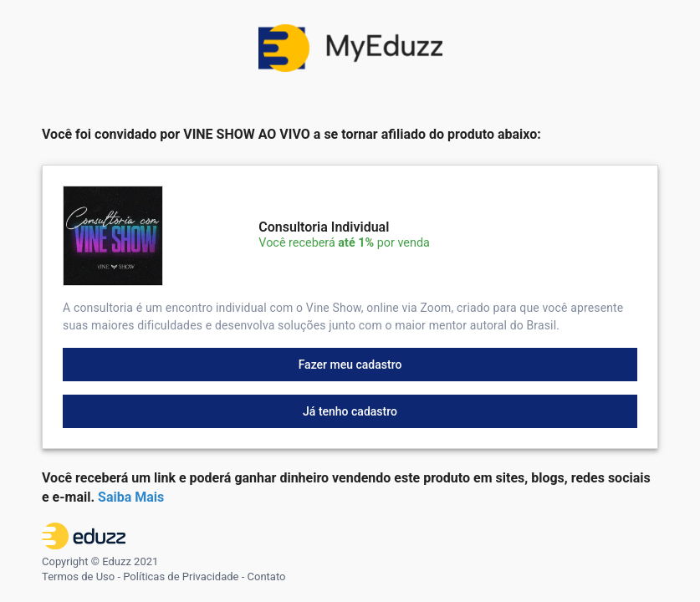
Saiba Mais (131, 497)
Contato (267, 576)
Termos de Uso (78, 576)
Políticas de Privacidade (181, 576)
